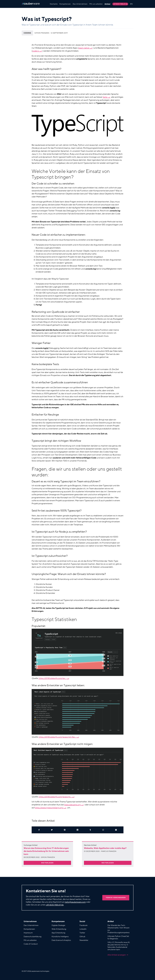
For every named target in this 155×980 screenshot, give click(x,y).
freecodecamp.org (72, 805)
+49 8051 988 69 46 (120, 4)
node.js (36, 51)
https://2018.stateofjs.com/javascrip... (55, 797)
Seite (105, 97)
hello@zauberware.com (75, 902)
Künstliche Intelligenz (60, 937)
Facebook (83, 925)
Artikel (107, 4)
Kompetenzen (65, 4)
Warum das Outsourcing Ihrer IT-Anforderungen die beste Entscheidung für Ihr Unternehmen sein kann (46, 851)
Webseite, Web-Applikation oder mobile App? (105, 848)
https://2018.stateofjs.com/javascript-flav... (57, 737)
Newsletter (84, 940)
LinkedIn (83, 929)
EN (131, 4)
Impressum (28, 933)
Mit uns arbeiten (96, 4)
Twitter (82, 933)
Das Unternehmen (80, 4)
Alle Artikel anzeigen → (118, 955)
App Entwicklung (58, 933)
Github (82, 937)
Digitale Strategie (58, 925)
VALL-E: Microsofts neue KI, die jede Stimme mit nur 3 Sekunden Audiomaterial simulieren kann (119, 946)
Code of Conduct (31, 944)
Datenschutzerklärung (32, 937)
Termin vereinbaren (116, 898)
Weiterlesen (47, 863)
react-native (84, 48)
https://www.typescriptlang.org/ (49, 808)
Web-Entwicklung (59, 929)
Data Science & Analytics (61, 940)
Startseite (54, 4)
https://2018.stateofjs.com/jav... (52, 678)
